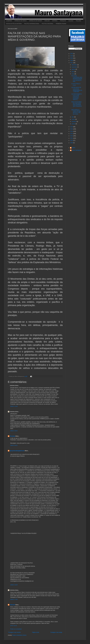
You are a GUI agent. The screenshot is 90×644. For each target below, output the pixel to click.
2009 (72, 143)
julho (73, 72)
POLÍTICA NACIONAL (48, 24)
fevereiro (74, 122)
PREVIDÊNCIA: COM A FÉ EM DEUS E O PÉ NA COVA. (76, 112)
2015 (72, 129)
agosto (74, 69)
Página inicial (36, 632)
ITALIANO (78, 21)
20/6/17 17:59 (14, 599)
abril (73, 117)
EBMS (74, 148)
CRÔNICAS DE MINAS (20, 21)
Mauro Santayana (77, 150)
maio (73, 74)
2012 (72, 136)
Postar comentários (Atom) (19, 635)
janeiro (74, 124)
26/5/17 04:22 (14, 445)
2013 (72, 134)
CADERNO (9, 21)
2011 (72, 138)
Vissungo (12, 436)
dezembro (74, 65)
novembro (74, 67)
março (74, 119)
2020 (72, 56)
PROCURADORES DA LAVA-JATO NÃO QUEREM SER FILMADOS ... (76, 105)
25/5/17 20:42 (14, 431)
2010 (72, 140)
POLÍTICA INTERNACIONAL (32, 24)
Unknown (12, 605)
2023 (72, 54)
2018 (72, 60)
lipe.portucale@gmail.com (17, 451)
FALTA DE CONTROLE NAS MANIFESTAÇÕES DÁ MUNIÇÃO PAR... (77, 79)
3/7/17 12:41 (14, 626)
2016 (72, 127)
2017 (72, 63)
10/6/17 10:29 (14, 585)
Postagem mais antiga (56, 632)
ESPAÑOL (55, 21)
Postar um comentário (16, 629)
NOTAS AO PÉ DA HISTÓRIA (14, 24)
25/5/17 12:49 (14, 406)
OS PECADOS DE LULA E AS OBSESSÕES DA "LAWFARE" (77, 90)
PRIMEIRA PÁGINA (61, 24)
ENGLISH (47, 21)
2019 (72, 58)
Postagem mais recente (14, 632)
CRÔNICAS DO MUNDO (36, 21)
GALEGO (71, 21)
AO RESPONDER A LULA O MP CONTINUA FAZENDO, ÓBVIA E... (77, 97)
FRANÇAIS (63, 21)
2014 (72, 131)
